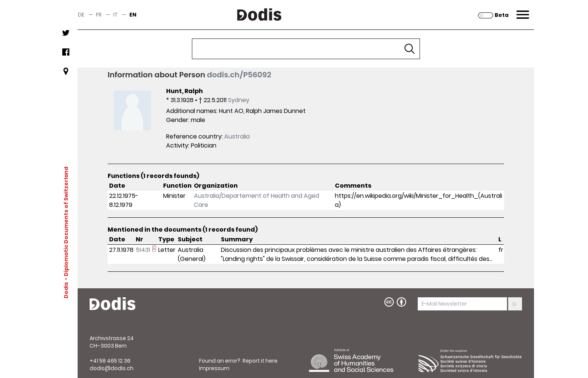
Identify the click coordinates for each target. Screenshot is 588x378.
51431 (143, 250)
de (81, 15)
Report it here (260, 361)
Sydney (239, 100)
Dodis (66, 290)
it (115, 15)
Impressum (214, 368)
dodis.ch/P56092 (239, 75)
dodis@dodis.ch (112, 368)
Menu (522, 10)
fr (99, 15)
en (133, 15)
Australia (237, 136)
